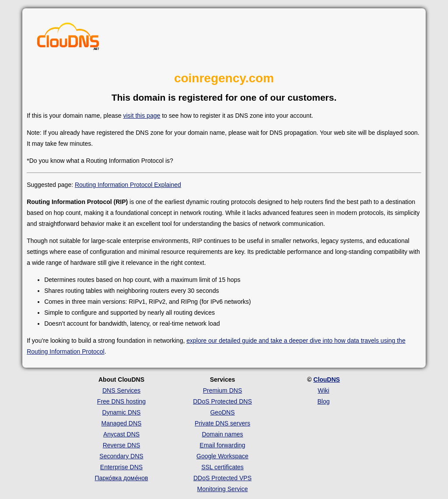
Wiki (323, 390)
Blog (323, 401)
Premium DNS (222, 390)
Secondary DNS (121, 456)
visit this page (142, 116)
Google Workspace (222, 456)
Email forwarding (222, 445)
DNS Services (121, 390)
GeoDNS (222, 412)
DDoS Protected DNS (222, 401)
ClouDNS (327, 380)
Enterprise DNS (121, 467)
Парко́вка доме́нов (122, 478)
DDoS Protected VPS (222, 478)
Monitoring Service (223, 489)
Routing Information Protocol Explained (128, 185)
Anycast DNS (121, 434)
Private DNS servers (222, 423)
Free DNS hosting (121, 401)
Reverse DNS (122, 445)
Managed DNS (122, 423)
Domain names (222, 434)
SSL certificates (222, 467)
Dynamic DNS (122, 412)
